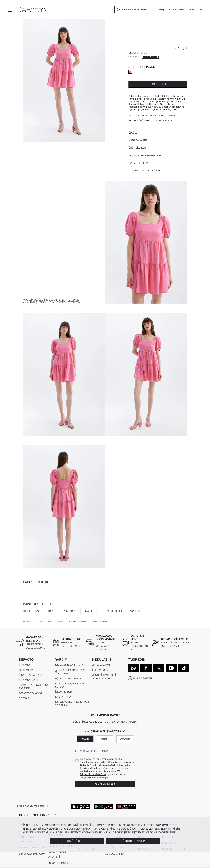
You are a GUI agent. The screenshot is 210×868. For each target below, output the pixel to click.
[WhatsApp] (133, 668)
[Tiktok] (184, 668)
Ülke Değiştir (143, 678)
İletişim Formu (101, 670)
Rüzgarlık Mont (58, 863)
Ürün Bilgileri (137, 148)
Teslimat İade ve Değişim (144, 171)
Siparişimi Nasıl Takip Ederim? (71, 672)
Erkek (105, 739)
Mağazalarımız (101, 665)
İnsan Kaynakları (30, 675)
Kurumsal (25, 665)
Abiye (51, 611)
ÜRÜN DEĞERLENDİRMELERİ (145, 155)
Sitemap (24, 699)
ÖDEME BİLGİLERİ (138, 163)
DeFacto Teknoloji (31, 694)
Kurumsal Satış (29, 680)
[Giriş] (161, 10)
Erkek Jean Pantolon (32, 854)
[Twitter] (159, 668)
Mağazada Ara (138, 140)
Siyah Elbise (91, 611)
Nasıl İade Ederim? (69, 679)
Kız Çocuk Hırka (115, 854)
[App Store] (81, 807)
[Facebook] (146, 668)
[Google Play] (103, 807)
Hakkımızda (26, 670)
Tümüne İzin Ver (133, 841)
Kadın (85, 739)
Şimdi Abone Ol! (105, 784)
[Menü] (10, 10)
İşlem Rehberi (64, 692)
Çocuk (125, 739)
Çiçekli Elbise (138, 611)
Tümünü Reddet (77, 841)
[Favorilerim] (176, 10)
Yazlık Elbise (115, 611)
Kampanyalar (64, 697)
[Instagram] (171, 668)
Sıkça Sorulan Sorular (70, 665)
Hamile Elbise (32, 611)
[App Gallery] (126, 807)
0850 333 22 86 (101, 679)
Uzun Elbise (69, 611)
